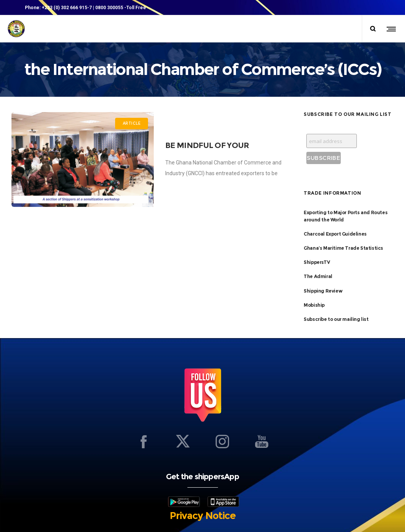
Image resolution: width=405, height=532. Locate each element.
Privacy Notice (203, 516)
